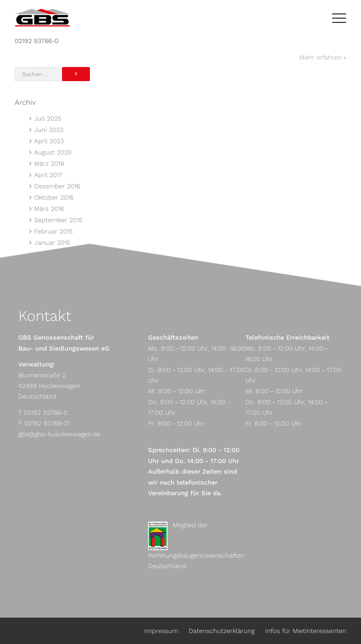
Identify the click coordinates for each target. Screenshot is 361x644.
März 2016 (49, 209)
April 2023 (49, 141)
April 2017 (48, 175)
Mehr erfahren (320, 57)
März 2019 (49, 163)
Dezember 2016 (57, 186)
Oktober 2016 (54, 197)
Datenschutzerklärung (222, 631)
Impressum (161, 631)
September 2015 (58, 220)
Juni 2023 (49, 130)
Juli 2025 (48, 118)
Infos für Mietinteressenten (306, 631)
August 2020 (53, 152)
